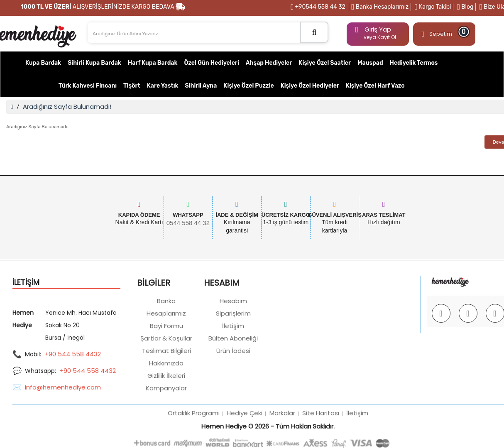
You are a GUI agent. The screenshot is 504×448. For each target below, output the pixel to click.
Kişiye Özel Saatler (325, 63)
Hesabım (233, 343)
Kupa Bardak (43, 63)
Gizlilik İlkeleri (166, 417)
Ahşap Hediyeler (269, 63)
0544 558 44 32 (188, 223)
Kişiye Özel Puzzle (248, 86)
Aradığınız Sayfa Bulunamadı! (67, 106)
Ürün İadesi (233, 393)
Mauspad (370, 63)
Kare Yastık (163, 86)
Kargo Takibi (433, 7)
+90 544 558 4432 (73, 396)
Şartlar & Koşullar (166, 380)
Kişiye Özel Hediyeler (310, 86)
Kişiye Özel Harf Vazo (375, 86)
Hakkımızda (166, 405)
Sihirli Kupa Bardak (94, 63)
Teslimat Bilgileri (166, 393)
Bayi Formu (166, 368)
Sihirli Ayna (201, 86)
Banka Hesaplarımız (380, 7)
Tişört (132, 86)
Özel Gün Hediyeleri (211, 63)
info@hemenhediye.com (63, 430)
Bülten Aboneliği (233, 380)
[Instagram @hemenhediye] (441, 355)
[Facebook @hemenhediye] (468, 355)
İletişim (233, 368)
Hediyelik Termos (414, 63)
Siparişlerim (233, 355)
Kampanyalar (166, 430)
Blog (465, 7)
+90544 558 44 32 (318, 7)
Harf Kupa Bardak (153, 63)
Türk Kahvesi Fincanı (88, 86)
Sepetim (443, 32)
